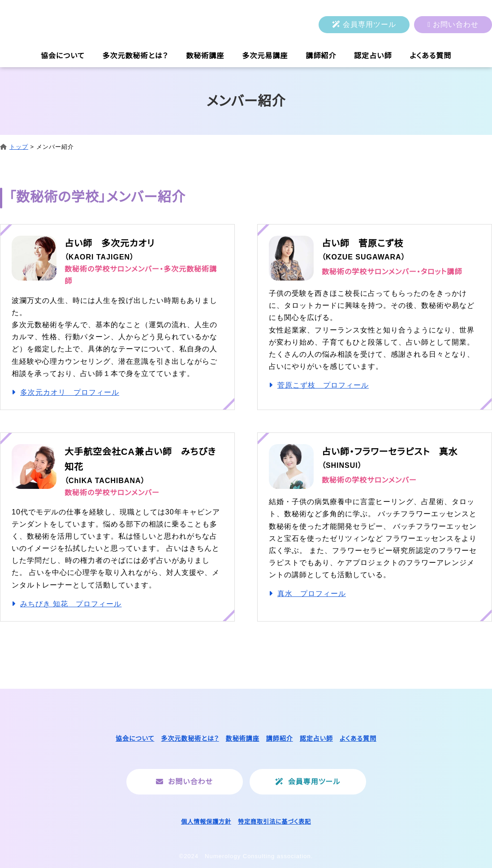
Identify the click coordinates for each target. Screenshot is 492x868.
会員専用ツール (369, 24)
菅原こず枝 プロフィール (323, 385)
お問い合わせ (456, 24)
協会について (63, 56)
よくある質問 (430, 56)
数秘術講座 (205, 56)
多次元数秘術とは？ (136, 56)
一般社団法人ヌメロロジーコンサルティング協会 (92, 25)
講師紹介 (321, 56)
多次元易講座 (265, 56)
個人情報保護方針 (206, 822)
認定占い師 (373, 56)
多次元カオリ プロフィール (70, 392)
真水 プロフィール (312, 594)
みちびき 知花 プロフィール (71, 604)
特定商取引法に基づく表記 (274, 822)
